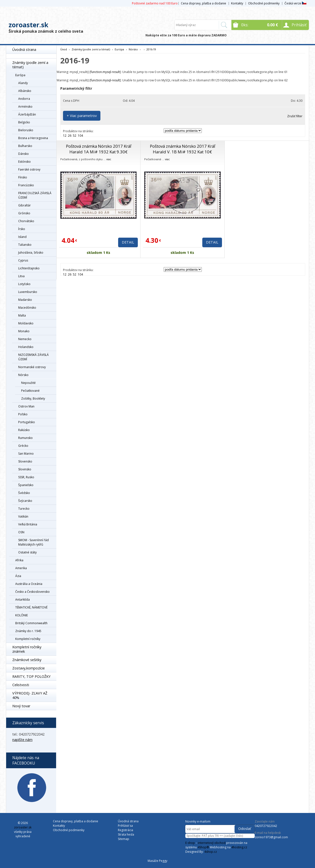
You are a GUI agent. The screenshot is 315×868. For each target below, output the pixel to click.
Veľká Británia (28, 524)
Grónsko (24, 213)
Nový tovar (21, 706)
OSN (21, 532)
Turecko (24, 509)
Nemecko (25, 339)
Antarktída (23, 600)
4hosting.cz (239, 847)
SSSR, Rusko (26, 477)
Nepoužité (28, 383)
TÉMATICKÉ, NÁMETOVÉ (31, 607)
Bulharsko (25, 146)
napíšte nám (22, 740)
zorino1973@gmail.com (271, 837)
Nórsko (23, 375)
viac (109, 159)
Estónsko (24, 162)
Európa (20, 75)
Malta (22, 315)
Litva (21, 276)
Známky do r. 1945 (28, 631)
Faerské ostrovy (29, 169)
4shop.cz (211, 852)
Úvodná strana (24, 50)
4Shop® (203, 847)
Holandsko (26, 347)
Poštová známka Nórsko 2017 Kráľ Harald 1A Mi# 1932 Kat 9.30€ (99, 149)
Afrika (19, 560)
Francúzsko (26, 185)
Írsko (22, 229)
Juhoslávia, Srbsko (31, 253)
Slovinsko (25, 469)
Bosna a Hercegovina (33, 138)
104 (80, 136)
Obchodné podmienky (264, 3)
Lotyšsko (24, 284)
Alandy (23, 83)
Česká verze (295, 3)
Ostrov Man (26, 406)
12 (65, 136)
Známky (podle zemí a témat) (30, 65)
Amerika (21, 568)
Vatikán (23, 516)
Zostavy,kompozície (29, 668)
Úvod (64, 49)
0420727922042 (266, 826)
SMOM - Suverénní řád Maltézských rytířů (33, 542)
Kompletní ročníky (28, 639)
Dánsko (24, 154)
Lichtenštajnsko (29, 268)
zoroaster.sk (28, 25)
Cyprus (23, 260)
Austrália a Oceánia (29, 584)
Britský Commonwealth (31, 623)
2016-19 (151, 49)
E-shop (190, 843)
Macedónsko (27, 308)
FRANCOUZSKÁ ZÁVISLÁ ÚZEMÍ (35, 195)
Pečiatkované (30, 391)
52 (75, 136)
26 (70, 136)
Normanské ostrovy (32, 367)
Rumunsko (25, 438)
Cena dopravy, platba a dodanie (204, 3)
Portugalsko (27, 422)
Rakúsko (24, 430)
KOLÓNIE (22, 615)
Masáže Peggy (157, 861)
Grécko (23, 446)
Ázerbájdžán (27, 114)
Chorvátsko (26, 221)
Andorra (24, 99)
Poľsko (23, 414)
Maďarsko (25, 300)
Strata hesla (126, 834)
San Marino (26, 454)
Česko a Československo (32, 592)
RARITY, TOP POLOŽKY (31, 676)
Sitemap (124, 839)
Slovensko (25, 461)
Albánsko (25, 91)
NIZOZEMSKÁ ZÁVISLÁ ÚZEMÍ (33, 357)
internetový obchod (212, 843)
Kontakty (237, 3)
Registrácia (126, 830)
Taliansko (25, 245)
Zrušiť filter (295, 116)
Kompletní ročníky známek (27, 649)
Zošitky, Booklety (33, 398)
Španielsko (26, 485)
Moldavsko (26, 323)
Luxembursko (28, 292)
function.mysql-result (105, 72)
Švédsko (24, 493)
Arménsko (25, 107)
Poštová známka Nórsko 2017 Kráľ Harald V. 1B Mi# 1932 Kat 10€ (182, 149)
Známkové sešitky (27, 660)
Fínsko (23, 177)
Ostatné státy (27, 552)
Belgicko (24, 122)
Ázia (18, 576)
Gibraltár (24, 205)
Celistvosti (21, 685)
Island (22, 237)
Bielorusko (26, 130)
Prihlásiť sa (125, 826)
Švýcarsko (25, 501)
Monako (24, 331)
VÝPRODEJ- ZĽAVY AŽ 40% (30, 695)
